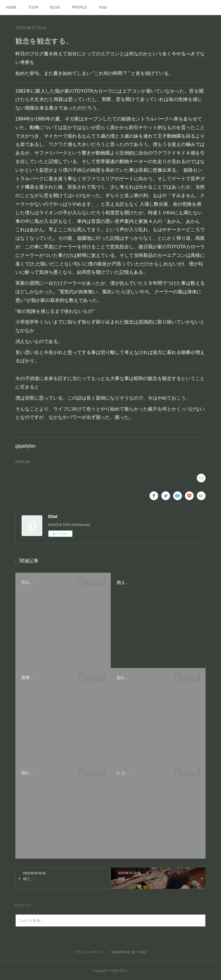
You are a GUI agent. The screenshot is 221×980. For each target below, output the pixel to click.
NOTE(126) (23, 462)
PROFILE (79, 7)
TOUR (33, 7)
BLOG (55, 7)
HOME (11, 7)
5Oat (103, 7)
